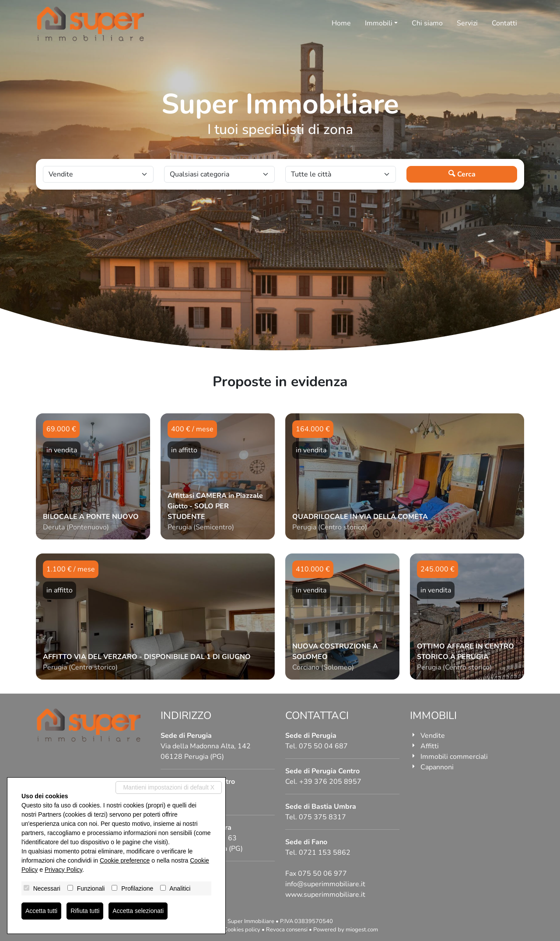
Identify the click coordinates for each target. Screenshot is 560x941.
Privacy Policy (63, 870)
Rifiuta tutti (85, 911)
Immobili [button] (379, 23)
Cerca (462, 174)
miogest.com (362, 930)
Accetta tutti (41, 911)
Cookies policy (242, 930)
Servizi (467, 23)
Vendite (433, 736)
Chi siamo (427, 23)
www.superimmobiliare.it (325, 895)
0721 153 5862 (325, 853)
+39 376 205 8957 (330, 782)
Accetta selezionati (138, 911)
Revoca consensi (287, 930)
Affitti (430, 746)
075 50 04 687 (323, 746)
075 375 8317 (322, 817)
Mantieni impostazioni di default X (169, 787)
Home (341, 23)
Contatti (504, 23)
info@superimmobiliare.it (325, 884)
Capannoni (437, 767)
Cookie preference (125, 860)
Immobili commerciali (454, 757)
